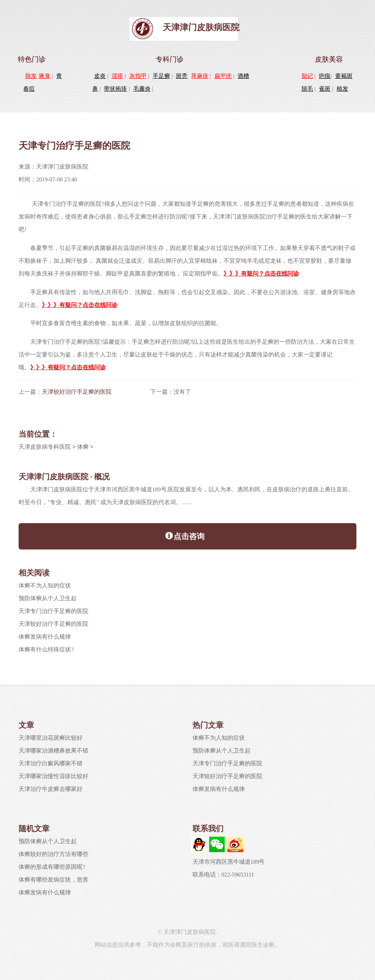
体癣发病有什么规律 (45, 637)
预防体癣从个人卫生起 (48, 598)
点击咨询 (185, 536)
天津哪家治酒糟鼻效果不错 (53, 751)
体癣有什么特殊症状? (46, 649)
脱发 (31, 76)
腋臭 (45, 76)
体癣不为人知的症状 (45, 586)
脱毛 (307, 89)
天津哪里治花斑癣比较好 (51, 738)
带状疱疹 (115, 89)
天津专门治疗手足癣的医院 (53, 611)
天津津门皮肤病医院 (201, 27)
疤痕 (325, 76)
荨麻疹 (200, 76)
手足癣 (161, 76)
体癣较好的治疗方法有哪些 (53, 854)
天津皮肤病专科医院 (45, 447)
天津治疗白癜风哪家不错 (51, 763)
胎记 (307, 76)
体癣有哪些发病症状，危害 (53, 880)
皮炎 (100, 76)
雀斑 (325, 89)
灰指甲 (138, 76)
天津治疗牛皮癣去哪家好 (51, 789)
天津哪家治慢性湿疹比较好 (53, 776)
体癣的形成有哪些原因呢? (52, 867)
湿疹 (117, 76)
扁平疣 (223, 76)
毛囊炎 (142, 89)
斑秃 (182, 76)
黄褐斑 (344, 76)
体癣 (83, 447)
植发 (342, 89)
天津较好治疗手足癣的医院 (77, 392)
